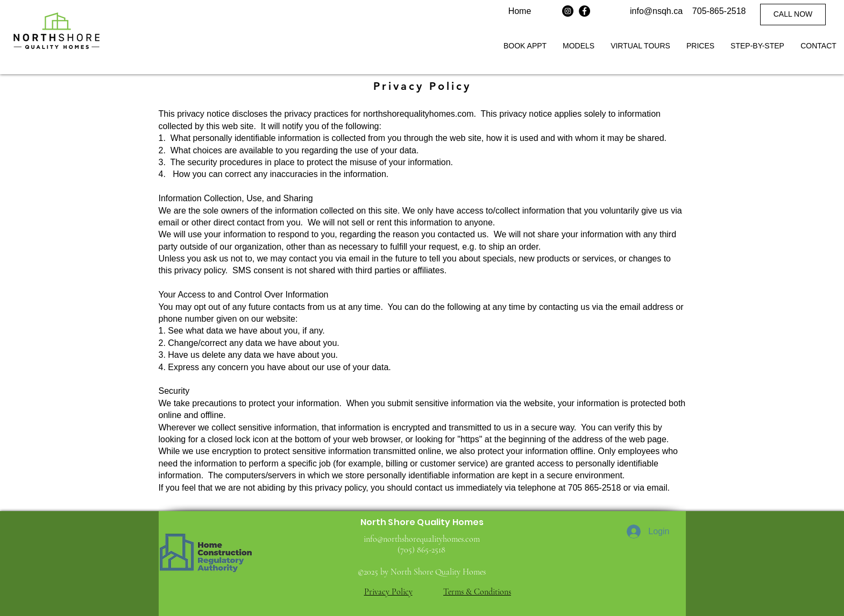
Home (520, 11)
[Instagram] (568, 11)
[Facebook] (584, 11)
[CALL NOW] (793, 15)
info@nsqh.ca (656, 11)
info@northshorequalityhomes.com (422, 539)
